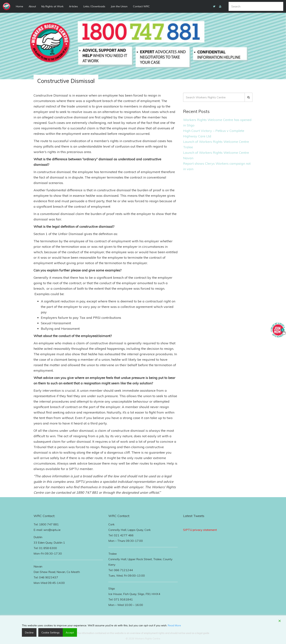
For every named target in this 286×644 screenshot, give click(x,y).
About (32, 6)
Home (20, 6)
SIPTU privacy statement (200, 530)
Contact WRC (141, 6)
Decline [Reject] (29, 632)
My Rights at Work (52, 6)
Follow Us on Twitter (197, 524)
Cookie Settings (49, 632)
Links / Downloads (94, 6)
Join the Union (119, 6)
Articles (73, 6)
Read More (174, 625)
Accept (68, 632)
